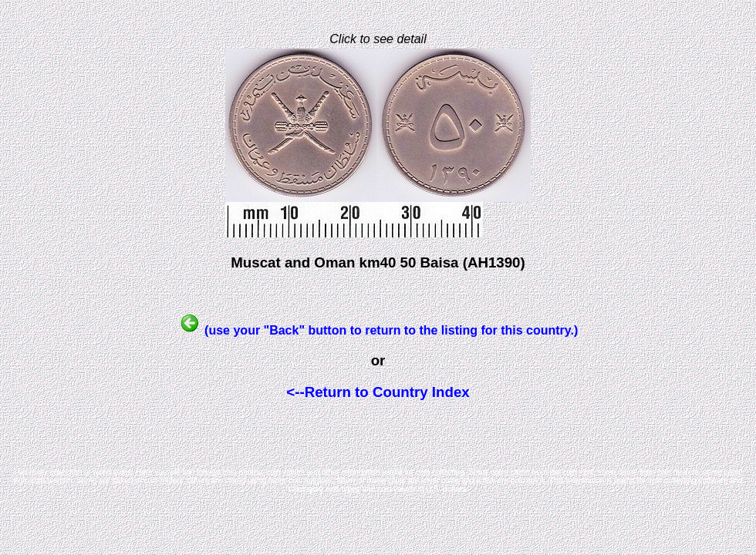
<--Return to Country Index (378, 392)
